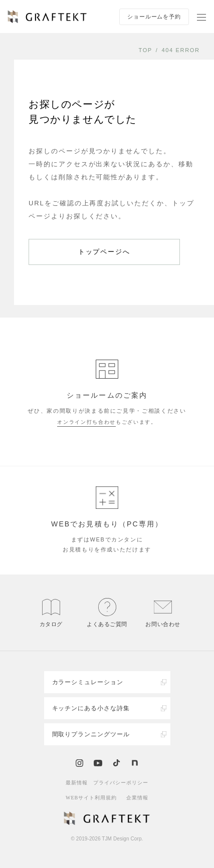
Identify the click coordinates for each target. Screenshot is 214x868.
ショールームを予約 (154, 17)
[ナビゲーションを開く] (201, 17)
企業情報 (137, 798)
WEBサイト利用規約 (91, 798)
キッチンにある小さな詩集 (91, 708)
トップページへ (104, 252)
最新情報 (77, 783)
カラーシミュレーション (88, 682)
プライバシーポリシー (121, 783)
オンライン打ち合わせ (86, 422)
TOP (145, 50)
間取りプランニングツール (91, 734)
